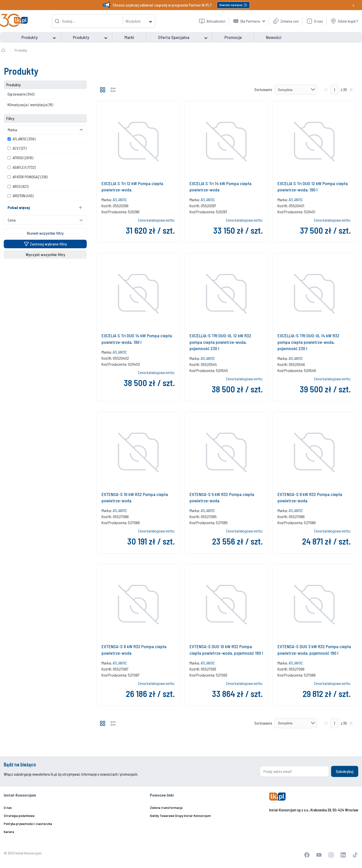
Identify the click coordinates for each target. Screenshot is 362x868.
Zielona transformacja (166, 808)
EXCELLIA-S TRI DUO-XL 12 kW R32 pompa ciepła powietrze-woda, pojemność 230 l (220, 342)
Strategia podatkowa (19, 816)
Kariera (9, 832)
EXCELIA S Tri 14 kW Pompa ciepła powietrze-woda (220, 187)
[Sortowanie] (296, 90)
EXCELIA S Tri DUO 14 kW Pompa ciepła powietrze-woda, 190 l (137, 339)
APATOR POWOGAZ (28, 177)
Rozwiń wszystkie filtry (45, 233)
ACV (17, 148)
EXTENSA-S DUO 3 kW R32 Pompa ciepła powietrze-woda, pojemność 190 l (314, 650)
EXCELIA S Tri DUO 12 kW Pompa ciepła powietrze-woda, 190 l (313, 187)
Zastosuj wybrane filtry (45, 244)
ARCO (18, 186)
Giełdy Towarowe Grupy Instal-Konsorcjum (180, 816)
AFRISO (20, 158)
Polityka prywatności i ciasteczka (28, 824)
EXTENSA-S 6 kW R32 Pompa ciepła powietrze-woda (310, 497)
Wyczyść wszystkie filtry (45, 254)
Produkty (21, 50)
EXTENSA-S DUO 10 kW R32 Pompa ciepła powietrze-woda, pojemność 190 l (226, 650)
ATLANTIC (21, 139)
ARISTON (20, 196)
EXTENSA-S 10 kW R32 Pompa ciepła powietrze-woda (135, 497)
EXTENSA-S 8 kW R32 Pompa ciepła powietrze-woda (134, 650)
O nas (8, 808)
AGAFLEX (22, 167)
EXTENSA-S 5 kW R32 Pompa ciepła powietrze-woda (222, 497)
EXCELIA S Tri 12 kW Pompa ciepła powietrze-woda (132, 187)
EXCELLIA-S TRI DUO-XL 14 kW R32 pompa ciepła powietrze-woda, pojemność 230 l (308, 342)
